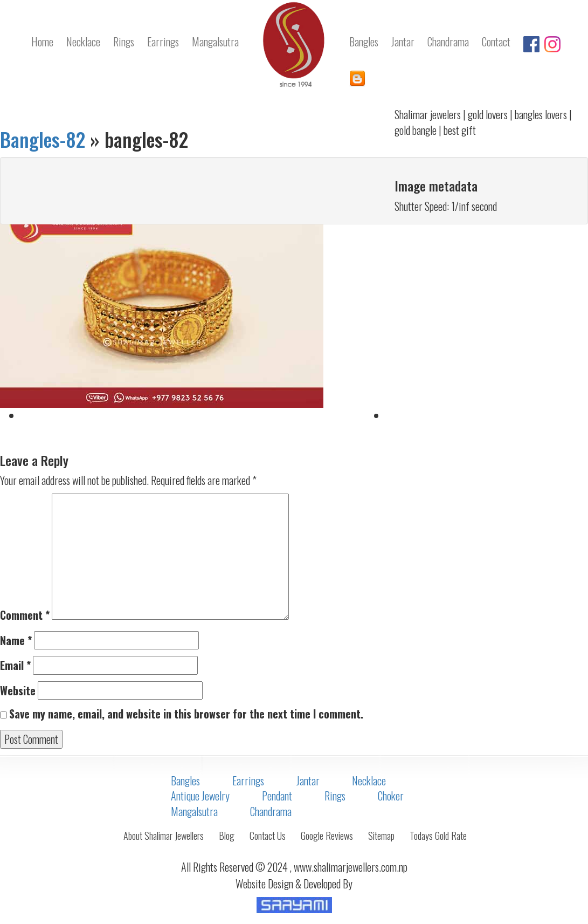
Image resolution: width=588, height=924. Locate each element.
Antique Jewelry (200, 796)
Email (15, 665)
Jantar (308, 781)
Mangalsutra (194, 811)
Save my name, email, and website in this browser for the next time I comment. (186, 714)
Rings (335, 796)
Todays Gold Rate (438, 836)
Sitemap (381, 836)
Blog (227, 836)
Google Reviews (327, 836)
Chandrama (271, 811)
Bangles (185, 781)
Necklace (369, 781)
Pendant (277, 796)
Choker (391, 796)
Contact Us (268, 836)
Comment (25, 615)
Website (18, 691)
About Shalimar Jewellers (164, 836)
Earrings (248, 781)
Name (16, 641)
